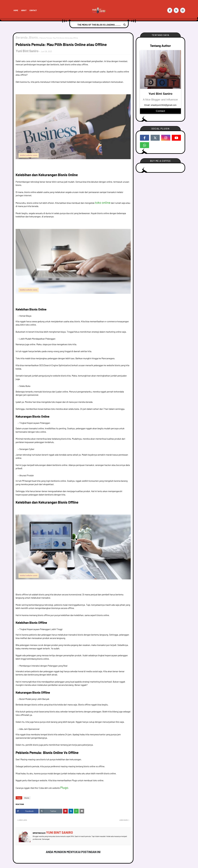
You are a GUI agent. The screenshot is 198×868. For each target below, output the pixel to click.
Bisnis (33, 37)
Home (16, 10)
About (24, 10)
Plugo (64, 787)
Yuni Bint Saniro (27, 51)
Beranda (22, 37)
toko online (103, 202)
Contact (33, 10)
